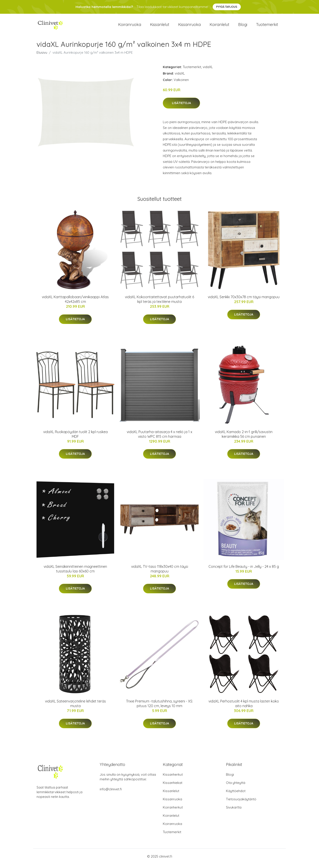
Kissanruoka (189, 27)
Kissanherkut (173, 778)
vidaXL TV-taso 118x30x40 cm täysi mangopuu (160, 573)
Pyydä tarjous (227, 7)
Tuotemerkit (267, 27)
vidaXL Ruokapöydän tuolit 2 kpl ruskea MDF (75, 438)
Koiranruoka (130, 27)
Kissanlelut (160, 27)
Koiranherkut (173, 811)
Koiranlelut (219, 27)
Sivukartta (234, 811)
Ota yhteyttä (236, 787)
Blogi (243, 27)
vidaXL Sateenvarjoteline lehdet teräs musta (75, 707)
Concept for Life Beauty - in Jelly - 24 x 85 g (244, 570)
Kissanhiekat (173, 787)
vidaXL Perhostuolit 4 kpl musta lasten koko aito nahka (244, 707)
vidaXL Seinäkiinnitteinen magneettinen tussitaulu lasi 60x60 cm (75, 573)
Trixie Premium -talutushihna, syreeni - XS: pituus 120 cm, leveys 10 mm (159, 707)
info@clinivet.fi (111, 793)
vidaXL (208, 71)
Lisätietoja (181, 107)
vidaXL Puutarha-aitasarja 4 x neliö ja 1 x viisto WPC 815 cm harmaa (159, 438)
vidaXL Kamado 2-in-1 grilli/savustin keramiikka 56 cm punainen (244, 438)
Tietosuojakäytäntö (241, 803)
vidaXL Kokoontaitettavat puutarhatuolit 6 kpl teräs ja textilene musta (159, 303)
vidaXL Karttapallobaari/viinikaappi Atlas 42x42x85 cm (75, 303)
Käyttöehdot (236, 795)
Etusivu (42, 56)
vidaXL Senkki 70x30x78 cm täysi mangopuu (244, 301)
